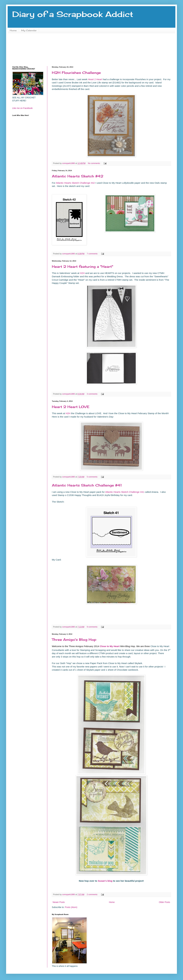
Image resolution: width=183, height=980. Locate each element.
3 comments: (93, 394)
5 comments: (93, 477)
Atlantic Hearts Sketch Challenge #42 (75, 183)
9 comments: (93, 627)
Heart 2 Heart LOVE (71, 407)
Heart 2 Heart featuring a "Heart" (83, 266)
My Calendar (29, 30)
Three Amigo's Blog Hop (74, 639)
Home (13, 30)
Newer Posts (59, 902)
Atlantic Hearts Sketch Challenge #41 (87, 485)
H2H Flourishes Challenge (76, 73)
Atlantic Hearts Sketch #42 (78, 176)
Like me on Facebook (22, 108)
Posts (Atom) (71, 907)
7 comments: (93, 254)
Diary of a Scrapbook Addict (73, 14)
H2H (82, 273)
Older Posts (164, 902)
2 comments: (93, 895)
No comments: (94, 163)
